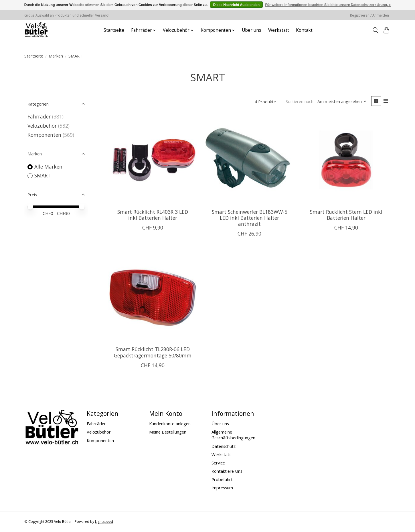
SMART (43, 175)
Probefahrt (222, 480)
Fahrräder (39, 116)
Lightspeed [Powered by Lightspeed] (104, 522)
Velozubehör (42, 126)
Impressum (222, 488)
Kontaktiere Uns (227, 471)
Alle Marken (48, 167)
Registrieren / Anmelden (369, 15)
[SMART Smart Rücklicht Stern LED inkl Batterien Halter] (346, 160)
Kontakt (304, 30)
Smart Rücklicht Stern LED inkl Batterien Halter (346, 215)
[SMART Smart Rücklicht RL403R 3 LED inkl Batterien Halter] (153, 160)
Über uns (252, 30)
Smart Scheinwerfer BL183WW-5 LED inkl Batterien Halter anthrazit (250, 218)
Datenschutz (224, 446)
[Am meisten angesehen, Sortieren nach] (342, 102)
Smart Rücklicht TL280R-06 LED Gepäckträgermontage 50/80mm (153, 352)
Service (218, 463)
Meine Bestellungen (168, 432)
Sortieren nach (299, 102)
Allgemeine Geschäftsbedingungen (233, 435)
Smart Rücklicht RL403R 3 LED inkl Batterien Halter (153, 215)
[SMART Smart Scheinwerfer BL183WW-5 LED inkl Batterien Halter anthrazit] (249, 160)
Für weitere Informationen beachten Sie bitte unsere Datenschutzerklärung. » (328, 5)
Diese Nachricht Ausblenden (236, 5)
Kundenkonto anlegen (170, 424)
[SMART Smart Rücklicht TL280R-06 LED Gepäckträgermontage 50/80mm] (153, 297)
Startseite (114, 30)
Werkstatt (279, 30)
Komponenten (44, 135)
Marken (56, 56)
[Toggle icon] (375, 30)
